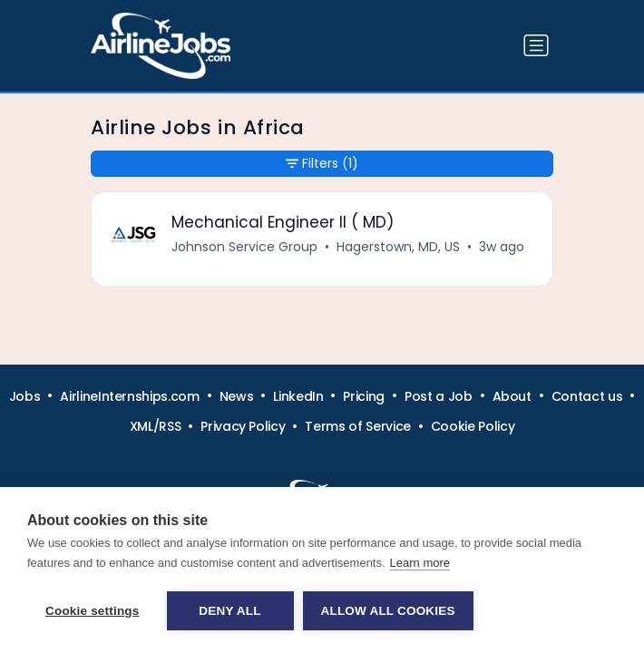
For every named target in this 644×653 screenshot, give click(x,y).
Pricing (364, 396)
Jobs (25, 396)
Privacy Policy (243, 426)
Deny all (229, 611)
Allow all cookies (388, 611)
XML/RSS (156, 426)
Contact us (587, 396)
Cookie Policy (473, 426)
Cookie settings (93, 611)
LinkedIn (298, 396)
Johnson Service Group (244, 247)
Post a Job (439, 396)
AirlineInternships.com (129, 396)
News (237, 396)
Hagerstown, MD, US (398, 247)
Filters (322, 164)
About (512, 396)
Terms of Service (357, 426)
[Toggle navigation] (536, 45)
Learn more (420, 563)
